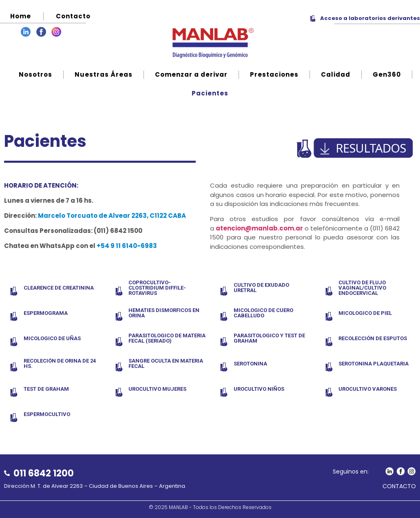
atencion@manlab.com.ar (259, 228)
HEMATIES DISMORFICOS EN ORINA (164, 313)
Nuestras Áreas (104, 74)
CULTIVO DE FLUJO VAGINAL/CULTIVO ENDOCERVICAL (362, 288)
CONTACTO (399, 486)
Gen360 (387, 74)
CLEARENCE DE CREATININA (59, 288)
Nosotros (35, 74)
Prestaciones (274, 74)
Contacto (73, 16)
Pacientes (210, 93)
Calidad (336, 74)
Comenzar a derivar (191, 74)
